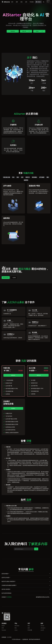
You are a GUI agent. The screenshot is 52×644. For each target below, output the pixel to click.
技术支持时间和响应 (26, 593)
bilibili (3, 626)
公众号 (42, 630)
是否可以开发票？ (26, 578)
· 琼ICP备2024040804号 (34, 639)
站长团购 (9, 637)
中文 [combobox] (48, 2)
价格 (21, 2)
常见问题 (32, 2)
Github (42, 626)
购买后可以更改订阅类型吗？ (26, 581)
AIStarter (6, 2)
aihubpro (43, 628)
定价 (29, 628)
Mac (16, 628)
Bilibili (38, 2)
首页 (12, 2)
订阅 (36, 549)
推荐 (17, 2)
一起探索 (14, 278)
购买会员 (13, 375)
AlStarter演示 (6, 278)
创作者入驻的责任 (26, 589)
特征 (29, 626)
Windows (13, 31)
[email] (24, 549)
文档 (26, 2)
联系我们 (13, 408)
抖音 (3, 628)
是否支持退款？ (26, 574)
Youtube (4, 630)
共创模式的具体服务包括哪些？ (26, 585)
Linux (16, 630)
